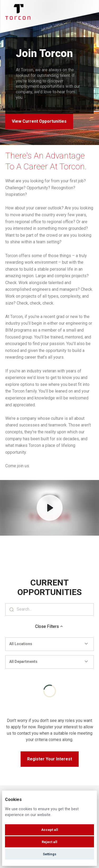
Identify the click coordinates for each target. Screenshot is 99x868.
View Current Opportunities (39, 121)
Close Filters (50, 626)
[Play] (50, 508)
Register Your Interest (50, 759)
